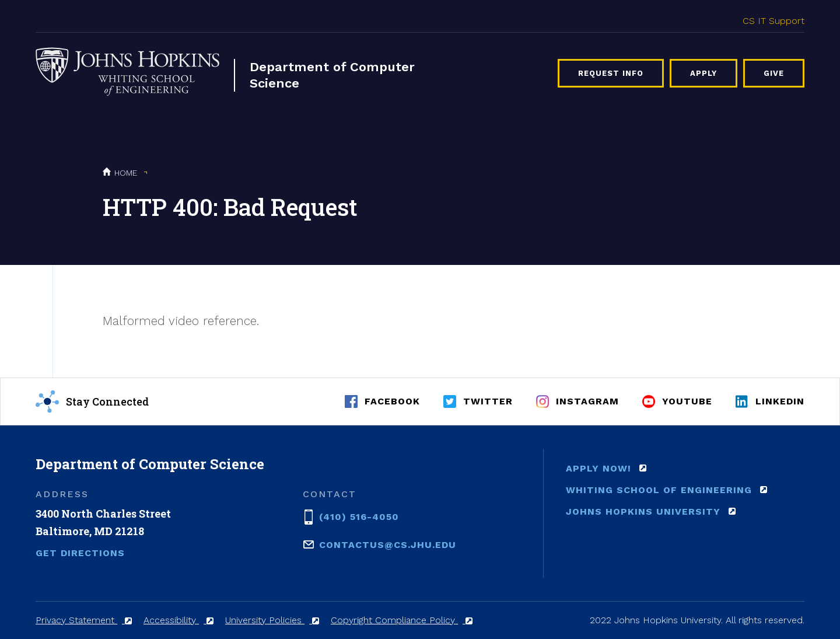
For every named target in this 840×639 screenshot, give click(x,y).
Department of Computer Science (332, 75)
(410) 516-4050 (359, 516)
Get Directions (80, 553)
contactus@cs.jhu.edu (388, 544)
